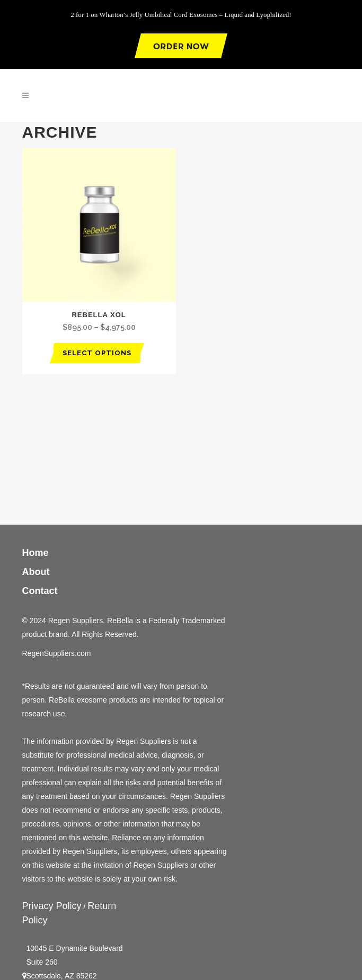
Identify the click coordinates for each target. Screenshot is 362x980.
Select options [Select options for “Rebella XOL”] (97, 353)
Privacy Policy (52, 906)
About (39, 572)
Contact (40, 591)
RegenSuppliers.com (57, 653)
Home (36, 553)
